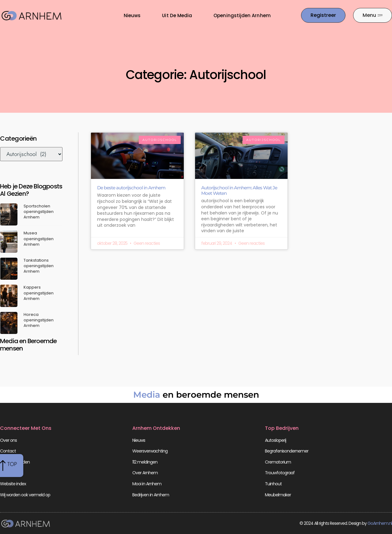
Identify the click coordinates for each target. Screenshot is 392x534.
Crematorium (278, 462)
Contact (8, 451)
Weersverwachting (150, 451)
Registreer (9, 473)
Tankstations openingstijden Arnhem (39, 266)
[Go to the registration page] (323, 15)
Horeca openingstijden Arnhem (39, 320)
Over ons (8, 440)
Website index (13, 484)
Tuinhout (273, 484)
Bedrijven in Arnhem (151, 495)
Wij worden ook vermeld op (25, 495)
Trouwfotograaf (280, 473)
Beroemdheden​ (15, 462)
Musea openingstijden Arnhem (39, 239)
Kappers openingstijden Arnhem (39, 293)
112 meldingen (145, 462)
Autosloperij (275, 440)
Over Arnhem (145, 473)
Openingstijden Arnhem (242, 15)
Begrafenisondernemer (287, 451)
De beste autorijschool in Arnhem (131, 188)
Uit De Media (177, 15)
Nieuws (132, 15)
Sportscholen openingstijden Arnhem (39, 212)
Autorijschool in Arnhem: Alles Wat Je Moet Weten (239, 190)
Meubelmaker (278, 495)
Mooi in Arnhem (147, 484)
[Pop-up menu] (373, 15)
